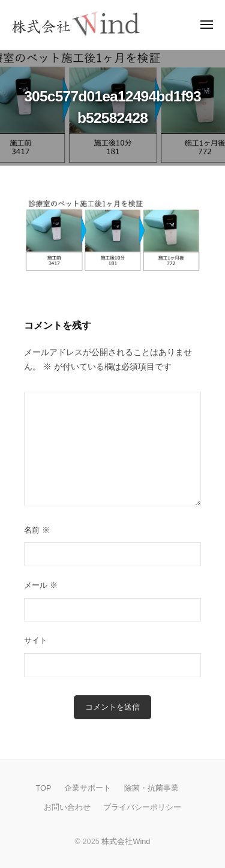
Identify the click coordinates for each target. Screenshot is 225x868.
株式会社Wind (126, 841)
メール (41, 585)
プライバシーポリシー (142, 807)
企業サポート (88, 788)
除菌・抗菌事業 (151, 788)
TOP (43, 788)
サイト (36, 640)
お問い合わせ (67, 807)
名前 (37, 530)
